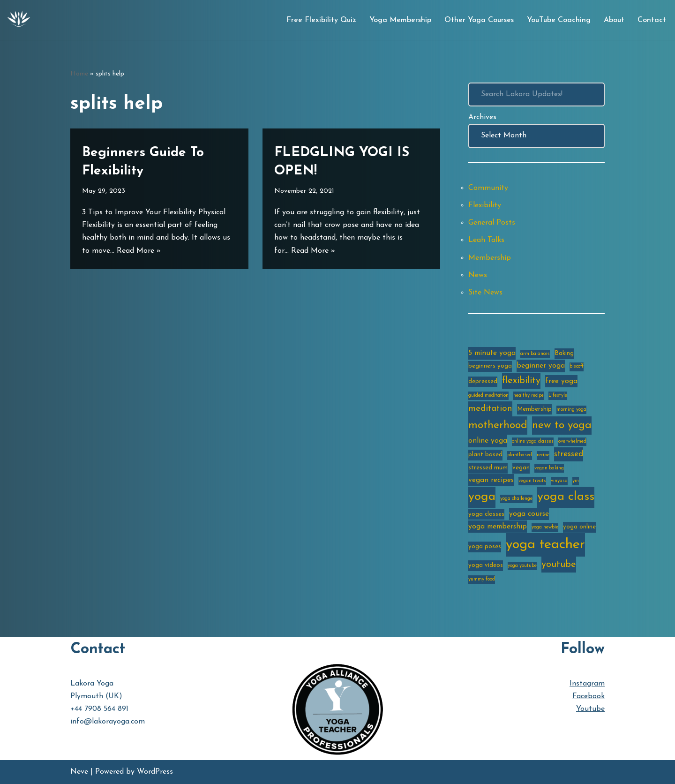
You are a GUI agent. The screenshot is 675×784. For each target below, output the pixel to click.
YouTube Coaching (559, 20)
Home (79, 74)
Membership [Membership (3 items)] (534, 409)
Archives (482, 117)
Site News (485, 293)
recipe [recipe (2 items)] (543, 455)
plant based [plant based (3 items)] (485, 455)
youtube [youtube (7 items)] (559, 565)
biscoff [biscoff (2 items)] (577, 366)
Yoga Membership (400, 20)
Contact (652, 20)
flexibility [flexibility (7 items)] (521, 381)
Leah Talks (486, 240)
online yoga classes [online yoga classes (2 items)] (533, 441)
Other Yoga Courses (479, 20)
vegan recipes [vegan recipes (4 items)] (491, 480)
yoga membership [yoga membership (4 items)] (498, 527)
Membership (490, 258)
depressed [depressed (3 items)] (483, 381)
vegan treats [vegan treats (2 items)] (532, 481)
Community (488, 188)
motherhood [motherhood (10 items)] (498, 426)
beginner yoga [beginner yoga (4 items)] (541, 366)
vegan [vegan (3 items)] (521, 468)
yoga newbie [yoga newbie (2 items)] (545, 527)
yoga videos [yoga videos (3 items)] (486, 565)
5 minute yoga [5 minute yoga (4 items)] (492, 353)
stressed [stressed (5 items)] (569, 454)
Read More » (139, 251)
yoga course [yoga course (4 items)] (529, 514)
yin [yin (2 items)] (576, 481)
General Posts (492, 223)
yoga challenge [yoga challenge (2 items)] (516, 499)
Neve (79, 772)
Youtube (590, 709)
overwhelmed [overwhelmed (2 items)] (572, 441)
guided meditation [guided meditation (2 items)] (488, 396)
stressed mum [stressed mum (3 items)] (488, 468)
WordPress (155, 772)
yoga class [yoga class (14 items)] (566, 497)
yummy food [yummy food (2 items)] (482, 579)
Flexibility (485, 205)
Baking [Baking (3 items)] (564, 353)
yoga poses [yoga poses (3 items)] (485, 547)
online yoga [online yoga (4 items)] (488, 441)
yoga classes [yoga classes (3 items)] (486, 514)
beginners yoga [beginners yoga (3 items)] (490, 366)
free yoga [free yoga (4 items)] (561, 381)
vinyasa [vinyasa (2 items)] (559, 481)
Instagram (587, 684)
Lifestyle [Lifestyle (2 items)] (558, 396)
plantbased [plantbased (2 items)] (520, 455)
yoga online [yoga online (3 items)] (579, 527)
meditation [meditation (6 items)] (490, 409)
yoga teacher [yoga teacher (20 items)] (545, 545)
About (614, 20)
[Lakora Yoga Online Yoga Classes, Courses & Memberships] (19, 20)
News (478, 275)
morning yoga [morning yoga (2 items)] (571, 410)
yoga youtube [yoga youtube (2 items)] (522, 566)
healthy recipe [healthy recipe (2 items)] (529, 396)
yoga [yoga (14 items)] (482, 497)
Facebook (589, 696)
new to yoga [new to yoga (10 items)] (562, 426)
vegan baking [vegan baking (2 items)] (549, 468)
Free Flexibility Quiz (321, 20)
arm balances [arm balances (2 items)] (535, 354)
